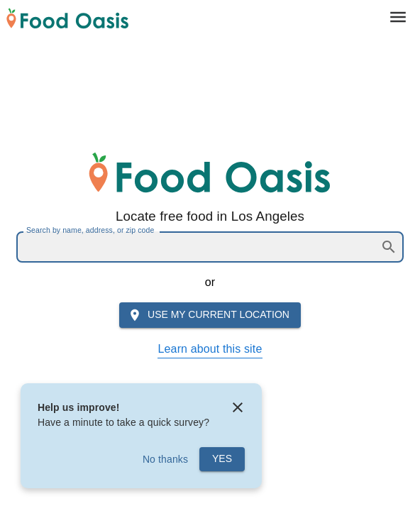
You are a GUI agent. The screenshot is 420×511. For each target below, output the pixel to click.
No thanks (165, 459)
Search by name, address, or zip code (90, 231)
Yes (222, 458)
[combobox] (198, 247)
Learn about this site (210, 349)
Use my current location (209, 315)
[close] (238, 407)
